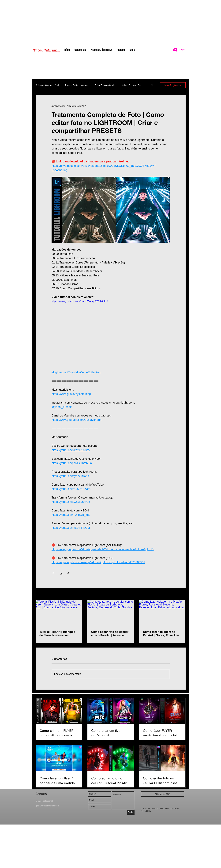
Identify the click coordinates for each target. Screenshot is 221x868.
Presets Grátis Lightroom (77, 85)
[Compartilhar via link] (69, 573)
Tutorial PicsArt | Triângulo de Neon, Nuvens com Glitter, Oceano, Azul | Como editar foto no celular (59, 633)
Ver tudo (181, 594)
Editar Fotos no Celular (105, 85)
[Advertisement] (111, 22)
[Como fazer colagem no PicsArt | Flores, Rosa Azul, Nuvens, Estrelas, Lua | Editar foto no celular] (162, 613)
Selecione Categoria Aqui (47, 85)
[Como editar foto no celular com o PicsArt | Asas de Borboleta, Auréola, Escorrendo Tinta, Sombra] (110, 613)
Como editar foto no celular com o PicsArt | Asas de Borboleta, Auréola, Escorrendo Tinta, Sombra (110, 633)
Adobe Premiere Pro (131, 85)
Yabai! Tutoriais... (47, 50)
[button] (152, 85)
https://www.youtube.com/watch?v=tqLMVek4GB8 (80, 301)
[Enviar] (131, 812)
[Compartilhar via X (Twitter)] (61, 573)
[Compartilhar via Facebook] (53, 573)
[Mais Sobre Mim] (163, 794)
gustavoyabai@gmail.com (47, 806)
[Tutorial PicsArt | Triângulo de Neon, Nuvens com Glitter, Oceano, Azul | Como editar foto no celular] (59, 613)
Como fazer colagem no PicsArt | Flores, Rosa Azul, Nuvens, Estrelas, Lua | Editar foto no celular (162, 633)
